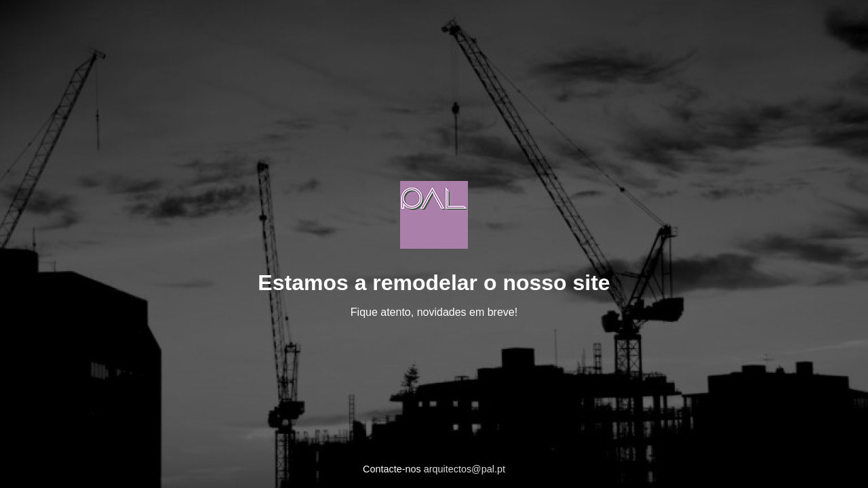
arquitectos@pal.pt (465, 469)
